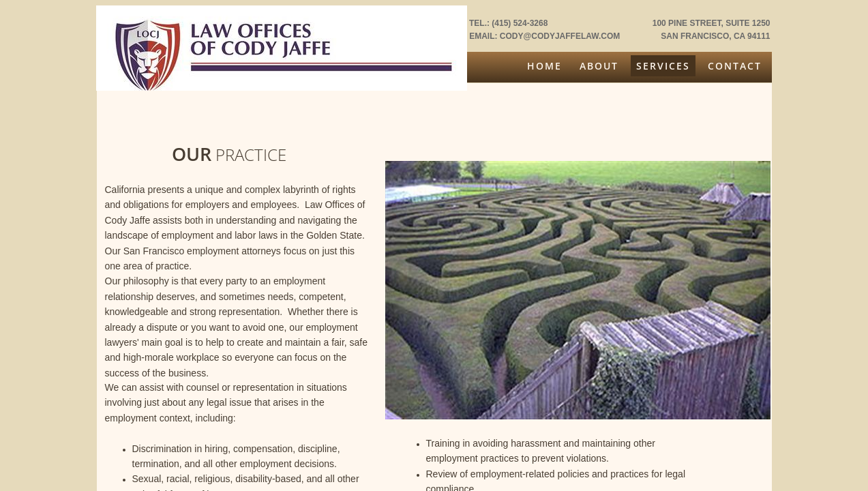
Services (663, 66)
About (599, 66)
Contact (735, 66)
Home (544, 66)
